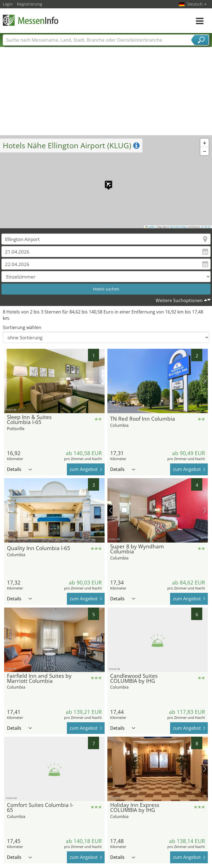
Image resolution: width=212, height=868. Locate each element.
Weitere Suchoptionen (179, 300)
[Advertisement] (106, 94)
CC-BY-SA (206, 227)
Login (8, 4)
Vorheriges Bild (7, 381)
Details (19, 469)
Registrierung (30, 4)
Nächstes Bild (101, 381)
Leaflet (150, 227)
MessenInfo (31, 20)
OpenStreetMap (178, 227)
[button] (106, 182)
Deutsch (197, 4)
